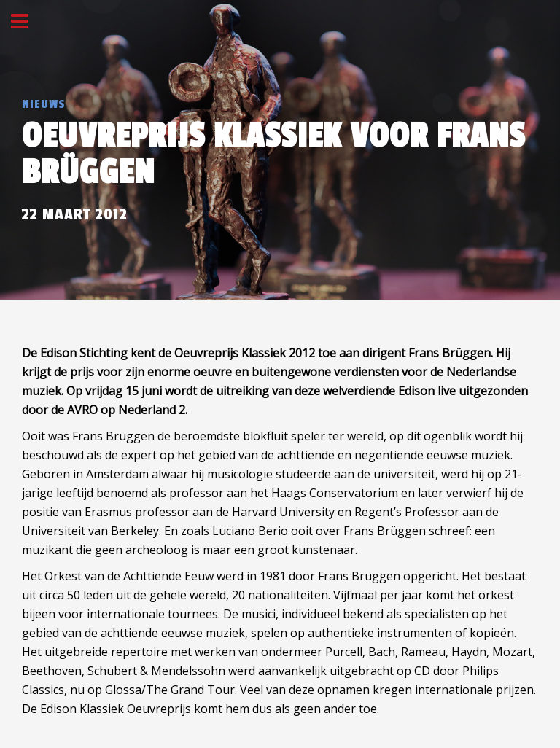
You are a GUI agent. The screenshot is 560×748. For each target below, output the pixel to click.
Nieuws (44, 104)
